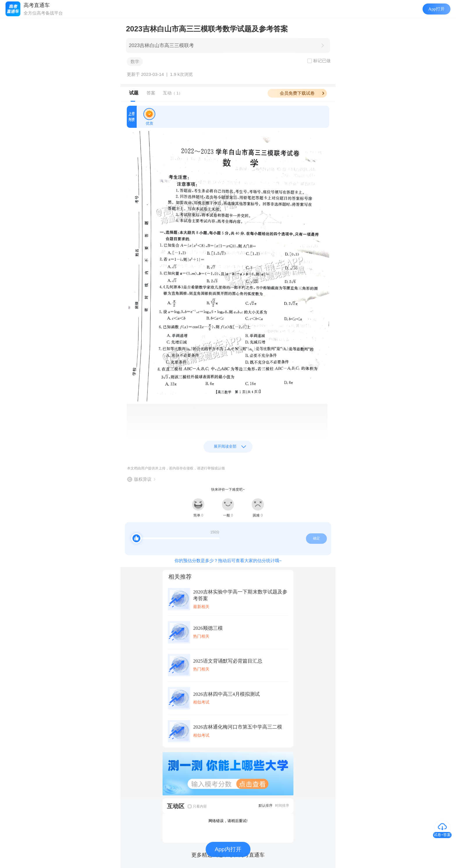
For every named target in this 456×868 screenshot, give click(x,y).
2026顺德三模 (208, 628)
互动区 (176, 806)
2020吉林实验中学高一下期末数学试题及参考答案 (240, 595)
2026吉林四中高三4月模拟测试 (226, 694)
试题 (134, 93)
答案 (151, 93)
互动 (173, 93)
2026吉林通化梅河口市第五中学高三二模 (237, 727)
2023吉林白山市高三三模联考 (161, 45)
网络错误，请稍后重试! (228, 821)
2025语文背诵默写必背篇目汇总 (228, 661)
